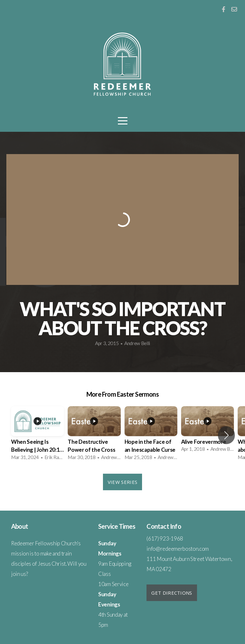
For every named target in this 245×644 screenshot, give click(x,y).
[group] (37, 435)
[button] (226, 435)
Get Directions (172, 593)
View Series (122, 482)
